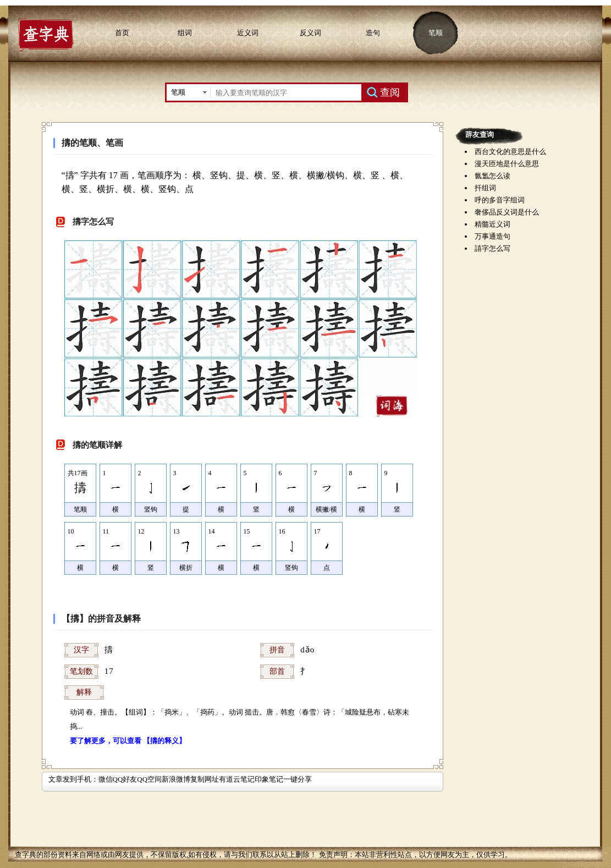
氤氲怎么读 (492, 176)
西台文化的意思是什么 (510, 152)
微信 (106, 779)
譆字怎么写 (492, 248)
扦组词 (485, 188)
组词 (185, 33)
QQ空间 (149, 779)
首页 (122, 33)
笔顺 (436, 33)
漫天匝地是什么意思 (507, 164)
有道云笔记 (237, 779)
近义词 (248, 33)
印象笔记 (269, 779)
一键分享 (298, 779)
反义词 (310, 33)
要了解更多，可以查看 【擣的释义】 (128, 741)
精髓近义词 (492, 224)
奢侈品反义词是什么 (507, 212)
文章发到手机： (73, 779)
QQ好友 (125, 779)
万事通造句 (492, 236)
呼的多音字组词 (500, 200)
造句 (373, 33)
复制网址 (205, 779)
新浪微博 (176, 779)
